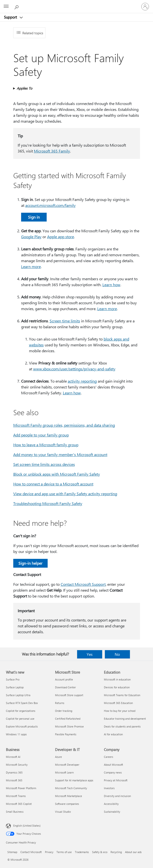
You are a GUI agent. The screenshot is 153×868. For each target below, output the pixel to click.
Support (11, 17)
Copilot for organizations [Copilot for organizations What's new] (21, 711)
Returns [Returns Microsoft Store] (60, 703)
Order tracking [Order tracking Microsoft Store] (64, 711)
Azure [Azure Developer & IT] (58, 757)
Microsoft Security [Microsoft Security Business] (17, 765)
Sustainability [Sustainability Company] (112, 812)
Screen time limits (65, 321)
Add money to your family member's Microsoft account (60, 454)
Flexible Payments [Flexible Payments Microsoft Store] (66, 734)
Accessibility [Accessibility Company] (111, 804)
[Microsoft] (76, 4)
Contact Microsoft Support (83, 584)
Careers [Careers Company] (109, 757)
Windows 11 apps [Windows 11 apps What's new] (16, 734)
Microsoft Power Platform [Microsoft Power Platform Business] (21, 788)
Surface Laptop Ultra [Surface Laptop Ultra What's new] (18, 695)
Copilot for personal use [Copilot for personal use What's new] (20, 719)
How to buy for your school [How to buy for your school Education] (120, 711)
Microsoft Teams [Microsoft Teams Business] (16, 796)
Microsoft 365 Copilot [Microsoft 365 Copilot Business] (19, 804)
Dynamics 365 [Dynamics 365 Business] (14, 772)
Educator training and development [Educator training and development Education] (125, 719)
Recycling (116, 852)
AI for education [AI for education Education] (113, 734)
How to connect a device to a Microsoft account (53, 484)
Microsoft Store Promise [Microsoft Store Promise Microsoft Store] (69, 726)
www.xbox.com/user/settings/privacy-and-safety (74, 369)
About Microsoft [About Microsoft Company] (113, 765)
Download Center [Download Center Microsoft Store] (65, 687)
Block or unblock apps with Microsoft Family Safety (57, 474)
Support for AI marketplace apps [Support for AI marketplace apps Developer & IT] (74, 780)
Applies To (24, 88)
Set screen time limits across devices (44, 464)
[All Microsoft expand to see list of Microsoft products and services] (6, 7)
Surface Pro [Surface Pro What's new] (13, 679)
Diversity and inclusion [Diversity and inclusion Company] (117, 796)
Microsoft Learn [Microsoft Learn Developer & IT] (64, 772)
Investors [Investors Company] (109, 788)
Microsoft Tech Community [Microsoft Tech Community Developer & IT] (71, 788)
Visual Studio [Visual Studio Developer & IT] (63, 812)
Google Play (31, 237)
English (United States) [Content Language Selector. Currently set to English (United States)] (27, 826)
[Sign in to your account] (145, 7)
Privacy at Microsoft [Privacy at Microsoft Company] (116, 780)
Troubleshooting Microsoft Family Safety (48, 503)
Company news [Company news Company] (113, 772)
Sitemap (12, 852)
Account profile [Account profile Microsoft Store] (64, 679)
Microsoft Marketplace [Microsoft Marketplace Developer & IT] (69, 796)
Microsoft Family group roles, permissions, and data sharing (64, 425)
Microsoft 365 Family (52, 151)
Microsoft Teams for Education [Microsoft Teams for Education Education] (122, 695)
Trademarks (82, 852)
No (117, 654)
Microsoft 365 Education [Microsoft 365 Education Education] (118, 703)
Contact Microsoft (31, 852)
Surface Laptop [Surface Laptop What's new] (15, 687)
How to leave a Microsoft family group (46, 445)
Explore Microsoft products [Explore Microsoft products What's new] (22, 726)
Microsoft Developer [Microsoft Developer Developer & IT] (67, 765)
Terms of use (64, 852)
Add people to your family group (41, 435)
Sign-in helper (30, 563)
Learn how (111, 285)
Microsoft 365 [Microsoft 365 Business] (14, 780)
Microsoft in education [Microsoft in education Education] (117, 679)
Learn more (31, 266)
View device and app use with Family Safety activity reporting (65, 494)
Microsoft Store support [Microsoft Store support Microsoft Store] (69, 695)
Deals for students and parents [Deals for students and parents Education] (122, 726)
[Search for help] (17, 6)
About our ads (133, 852)
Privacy (49, 852)
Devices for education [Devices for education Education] (117, 687)
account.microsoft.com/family (50, 205)
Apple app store (61, 237)
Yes (90, 654)
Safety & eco (100, 852)
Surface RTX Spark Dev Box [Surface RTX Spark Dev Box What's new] (22, 703)
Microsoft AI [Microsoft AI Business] (13, 757)
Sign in (34, 217)
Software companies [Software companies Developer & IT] (67, 804)
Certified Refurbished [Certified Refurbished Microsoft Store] (68, 719)
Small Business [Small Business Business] (15, 812)
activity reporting (82, 381)
